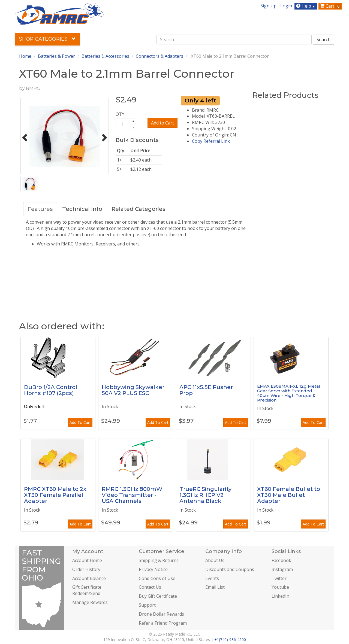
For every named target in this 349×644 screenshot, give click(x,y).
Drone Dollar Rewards (161, 614)
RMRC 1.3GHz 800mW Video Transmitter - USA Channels (132, 495)
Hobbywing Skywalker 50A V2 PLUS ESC (133, 390)
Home (25, 56)
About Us (215, 560)
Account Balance (89, 578)
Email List (215, 587)
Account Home (87, 560)
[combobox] (234, 40)
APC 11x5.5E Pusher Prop (206, 390)
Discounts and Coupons (230, 569)
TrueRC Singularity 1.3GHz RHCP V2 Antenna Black (205, 495)
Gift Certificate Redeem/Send (87, 590)
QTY (120, 114)
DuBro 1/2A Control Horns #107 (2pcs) (51, 390)
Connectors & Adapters (160, 56)
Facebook (281, 560)
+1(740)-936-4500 (230, 640)
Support (147, 605)
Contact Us (150, 587)
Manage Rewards (90, 602)
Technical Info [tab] (82, 209)
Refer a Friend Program (163, 623)
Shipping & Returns (159, 560)
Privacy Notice (153, 569)
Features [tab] (40, 209)
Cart (331, 6)
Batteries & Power (56, 56)
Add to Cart (163, 123)
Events (212, 578)
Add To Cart (80, 422)
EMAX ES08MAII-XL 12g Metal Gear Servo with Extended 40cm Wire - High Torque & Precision (289, 393)
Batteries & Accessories (105, 56)
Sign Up (268, 6)
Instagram (282, 569)
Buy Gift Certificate (158, 596)
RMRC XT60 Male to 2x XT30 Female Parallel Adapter (55, 495)
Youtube (280, 587)
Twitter (279, 578)
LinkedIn (280, 596)
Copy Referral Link (211, 141)
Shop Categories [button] (47, 39)
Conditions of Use (157, 578)
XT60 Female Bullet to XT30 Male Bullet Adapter (289, 495)
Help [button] (306, 6)
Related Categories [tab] (139, 209)
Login (286, 6)
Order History (86, 569)
